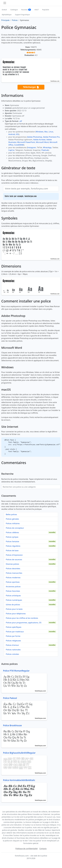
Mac (46, 132)
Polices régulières (13, 546)
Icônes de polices (13, 605)
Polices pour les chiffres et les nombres (22, 618)
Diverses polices (12, 564)
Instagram (32, 147)
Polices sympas (12, 537)
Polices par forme (13, 636)
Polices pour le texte (14, 609)
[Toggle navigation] (5, 3)
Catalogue (14, 10)
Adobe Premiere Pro (51, 137)
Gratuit (4, 10)
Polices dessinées (13, 569)
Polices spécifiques (14, 627)
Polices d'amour (12, 645)
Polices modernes (13, 578)
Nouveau (26, 10)
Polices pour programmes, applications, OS (24, 623)
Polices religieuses (13, 641)
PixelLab (45, 150)
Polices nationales (13, 650)
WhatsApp (47, 147)
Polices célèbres (12, 532)
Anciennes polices (13, 587)
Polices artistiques (13, 596)
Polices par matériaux (15, 632)
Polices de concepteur (15, 528)
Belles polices (11, 514)
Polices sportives (13, 582)
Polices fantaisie (12, 541)
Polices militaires (13, 523)
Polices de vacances (14, 560)
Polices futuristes (13, 591)
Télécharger (31, 87)
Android (12, 134)
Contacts (43, 849)
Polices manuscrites (14, 573)
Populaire (46, 10)
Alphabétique (7, 15)
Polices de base (12, 550)
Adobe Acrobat (39, 140)
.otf (21, 121)
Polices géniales (12, 519)
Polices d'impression (14, 555)
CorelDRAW (19, 145)
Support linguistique (22, 15)
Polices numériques (14, 600)
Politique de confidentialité (26, 849)
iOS (17, 134)
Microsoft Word (42, 142)
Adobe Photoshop (35, 137)
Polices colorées (12, 654)
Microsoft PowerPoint (26, 142)
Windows (40, 132)
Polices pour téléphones (16, 614)
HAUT (37, 10)
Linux (51, 132)
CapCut (11, 150)
